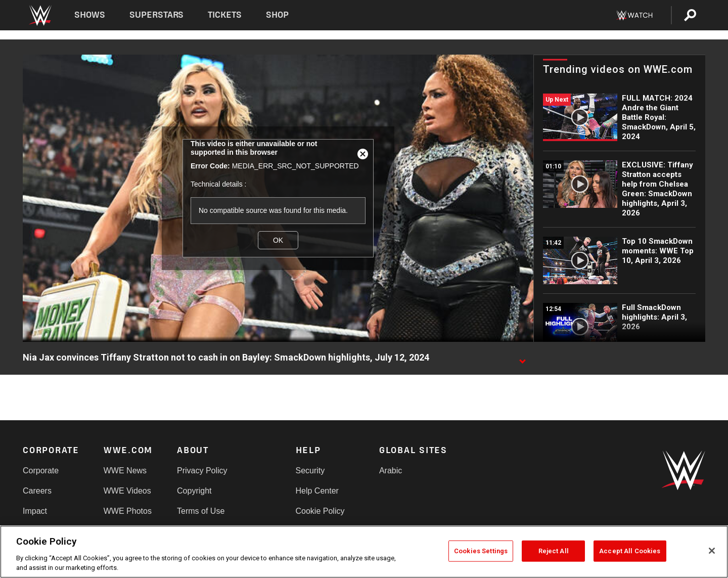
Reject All (554, 551)
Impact (35, 511)
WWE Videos (127, 491)
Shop (277, 15)
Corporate (41, 471)
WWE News (125, 471)
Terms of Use (201, 511)
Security (310, 471)
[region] (364, 552)
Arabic (391, 471)
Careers (37, 491)
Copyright (194, 491)
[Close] (712, 551)
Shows (90, 15)
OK (278, 240)
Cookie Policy (320, 511)
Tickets (225, 15)
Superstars (157, 15)
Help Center (317, 491)
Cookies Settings (481, 551)
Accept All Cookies (630, 551)
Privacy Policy (202, 471)
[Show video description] (522, 358)
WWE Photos (128, 511)
